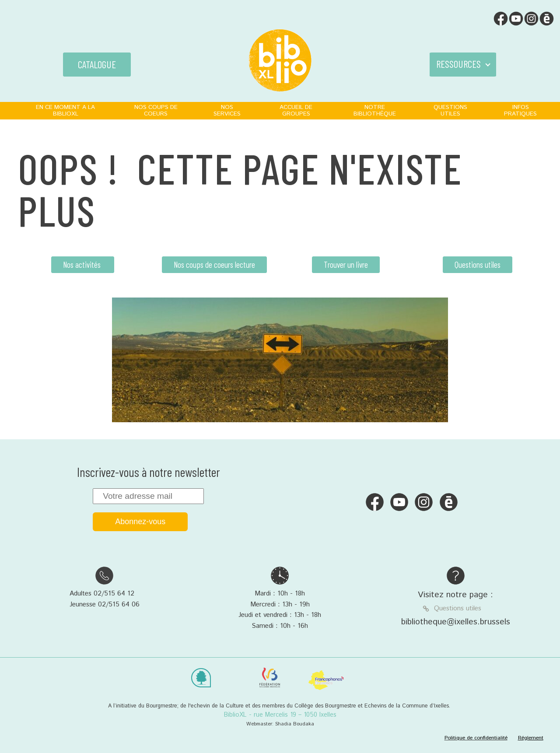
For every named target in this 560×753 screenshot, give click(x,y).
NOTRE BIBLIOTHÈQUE (375, 110)
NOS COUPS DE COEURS (156, 110)
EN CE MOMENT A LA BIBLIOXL (65, 110)
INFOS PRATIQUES (520, 110)
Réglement (531, 738)
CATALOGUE (97, 64)
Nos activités (83, 264)
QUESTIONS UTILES (450, 110)
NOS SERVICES (227, 110)
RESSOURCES (458, 64)
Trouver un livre (346, 264)
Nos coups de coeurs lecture (214, 264)
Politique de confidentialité (476, 738)
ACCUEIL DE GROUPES (296, 110)
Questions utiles (478, 264)
